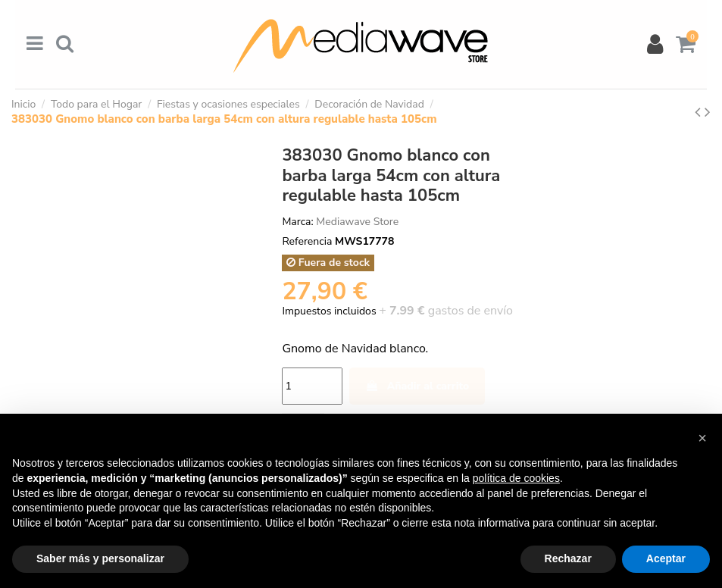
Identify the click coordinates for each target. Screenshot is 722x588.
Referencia (307, 241)
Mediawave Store (357, 222)
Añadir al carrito (417, 386)
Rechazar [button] (568, 558)
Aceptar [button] (666, 558)
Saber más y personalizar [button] (100, 558)
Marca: (297, 222)
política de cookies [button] (516, 478)
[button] (702, 438)
